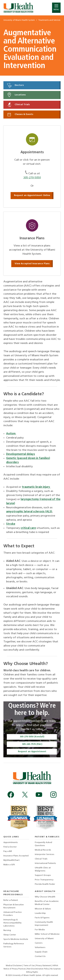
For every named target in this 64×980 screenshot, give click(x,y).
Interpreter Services (45, 854)
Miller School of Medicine (47, 934)
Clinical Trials (18, 105)
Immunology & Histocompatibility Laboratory (12, 923)
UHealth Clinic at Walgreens (43, 869)
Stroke (11, 524)
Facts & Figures (42, 918)
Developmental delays (21, 454)
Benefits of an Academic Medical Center (47, 903)
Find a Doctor (10, 847)
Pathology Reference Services (14, 945)
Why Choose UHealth (45, 897)
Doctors (15, 85)
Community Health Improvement (44, 924)
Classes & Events (20, 114)
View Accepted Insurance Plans (32, 264)
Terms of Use (29, 966)
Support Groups (43, 875)
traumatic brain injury (36, 487)
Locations (16, 95)
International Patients (45, 863)
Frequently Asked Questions (43, 844)
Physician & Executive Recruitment (14, 906)
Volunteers (40, 948)
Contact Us (40, 956)
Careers (39, 943)
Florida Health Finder (45, 884)
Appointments (11, 842)
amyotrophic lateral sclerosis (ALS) (29, 512)
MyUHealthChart (11, 860)
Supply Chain (41, 952)
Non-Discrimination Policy (38, 969)
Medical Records (43, 850)
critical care (28, 528)
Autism (11, 434)
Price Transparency (44, 880)
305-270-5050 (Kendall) (32, 737)
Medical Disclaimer (14, 966)
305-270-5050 (32, 178)
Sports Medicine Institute (16, 939)
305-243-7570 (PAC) (32, 744)
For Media (40, 930)
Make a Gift (9, 865)
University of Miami (44, 939)
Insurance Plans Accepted (16, 856)
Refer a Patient (11, 900)
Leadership (40, 913)
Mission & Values (43, 909)
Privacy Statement (44, 966)
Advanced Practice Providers (13, 914)
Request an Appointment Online (32, 195)
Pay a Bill (8, 851)
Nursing (7, 930)
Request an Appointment (32, 752)
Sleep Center (10, 935)
